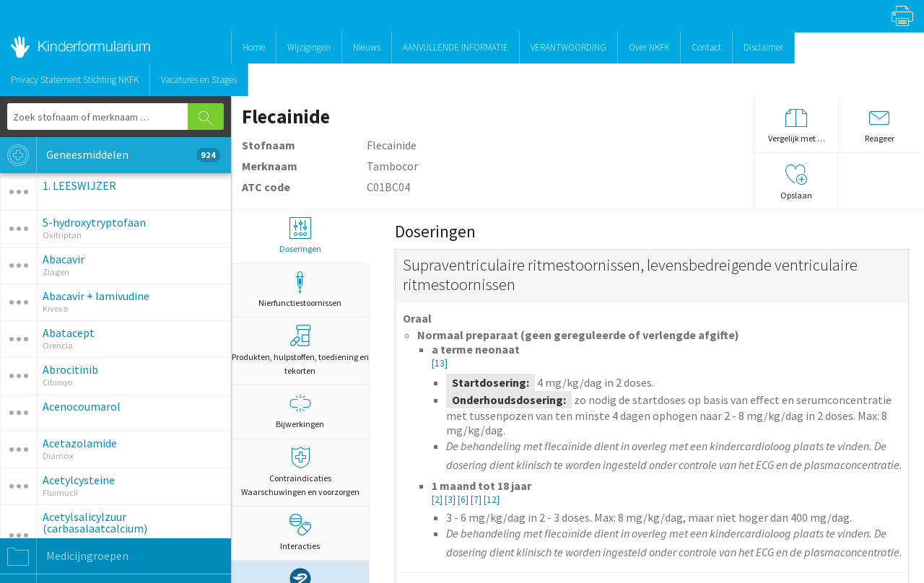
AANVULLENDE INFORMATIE (456, 47)
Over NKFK (649, 47)
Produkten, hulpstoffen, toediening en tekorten (300, 350)
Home (254, 47)
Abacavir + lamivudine (96, 296)
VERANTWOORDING (568, 47)
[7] (477, 500)
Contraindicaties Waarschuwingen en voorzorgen (300, 472)
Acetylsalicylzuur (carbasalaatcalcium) (95, 522)
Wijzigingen (309, 47)
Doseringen (300, 236)
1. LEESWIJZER (79, 185)
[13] (440, 363)
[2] (438, 500)
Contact (706, 47)
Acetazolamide (80, 443)
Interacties (300, 532)
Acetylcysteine (79, 480)
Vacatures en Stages (199, 80)
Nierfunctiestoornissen (300, 290)
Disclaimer (763, 47)
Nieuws (367, 47)
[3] (451, 500)
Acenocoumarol (82, 406)
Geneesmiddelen (110, 155)
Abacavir (64, 259)
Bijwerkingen (300, 411)
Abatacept (69, 333)
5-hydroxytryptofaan (94, 222)
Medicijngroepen (64, 556)
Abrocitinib (70, 369)
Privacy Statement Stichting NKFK (75, 80)
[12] (492, 500)
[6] (464, 500)
